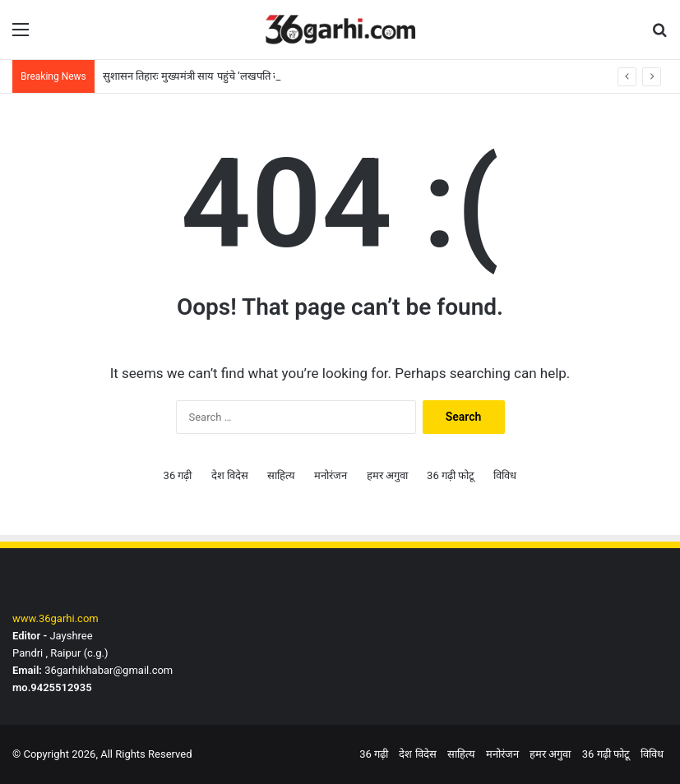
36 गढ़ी (178, 475)
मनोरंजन (331, 475)
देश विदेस (230, 475)
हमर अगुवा (387, 475)
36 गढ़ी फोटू (451, 475)
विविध (505, 475)
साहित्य (281, 475)
